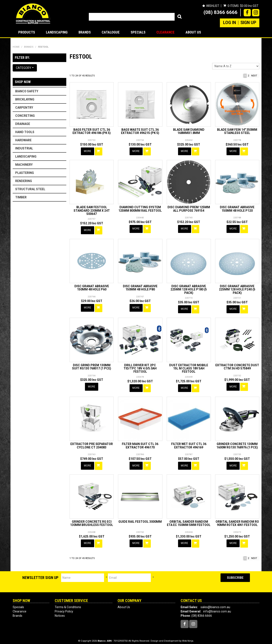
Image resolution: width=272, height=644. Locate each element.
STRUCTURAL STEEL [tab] (30, 189)
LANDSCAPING (57, 32)
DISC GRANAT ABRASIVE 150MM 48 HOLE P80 (140, 287)
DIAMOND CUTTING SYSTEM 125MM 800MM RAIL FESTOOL (140, 208)
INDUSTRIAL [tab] (24, 148)
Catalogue (111, 32)
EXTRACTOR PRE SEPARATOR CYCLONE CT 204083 (92, 443)
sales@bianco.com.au (215, 604)
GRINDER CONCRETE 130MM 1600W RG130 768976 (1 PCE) (237, 443)
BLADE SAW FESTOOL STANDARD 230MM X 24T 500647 (92, 210)
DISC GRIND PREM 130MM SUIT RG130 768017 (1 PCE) (92, 365)
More (88, 151)
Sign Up (248, 23)
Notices (60, 612)
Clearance (165, 32)
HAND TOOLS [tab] (25, 132)
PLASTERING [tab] (25, 173)
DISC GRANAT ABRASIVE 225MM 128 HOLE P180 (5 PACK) (189, 288)
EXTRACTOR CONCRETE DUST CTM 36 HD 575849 (237, 365)
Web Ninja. (188, 637)
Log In (230, 23)
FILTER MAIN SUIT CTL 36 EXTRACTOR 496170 (140, 443)
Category (25, 68)
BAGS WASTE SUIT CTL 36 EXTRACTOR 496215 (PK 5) (140, 131)
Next (254, 76)
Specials (138, 32)
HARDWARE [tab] (23, 140)
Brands (85, 32)
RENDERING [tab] (24, 181)
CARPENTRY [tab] (24, 108)
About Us (193, 32)
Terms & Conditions (68, 604)
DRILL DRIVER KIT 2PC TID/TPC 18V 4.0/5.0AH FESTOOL (140, 367)
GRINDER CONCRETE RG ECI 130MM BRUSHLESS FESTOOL (92, 520)
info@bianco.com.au (217, 608)
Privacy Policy (64, 608)
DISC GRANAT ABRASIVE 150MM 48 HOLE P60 (92, 287)
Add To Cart (99, 151)
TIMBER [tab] (21, 197)
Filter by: (22, 58)
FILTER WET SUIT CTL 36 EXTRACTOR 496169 (189, 443)
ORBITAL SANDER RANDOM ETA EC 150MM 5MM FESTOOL (189, 520)
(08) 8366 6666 (221, 12)
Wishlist (212, 6)
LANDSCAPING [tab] (26, 156)
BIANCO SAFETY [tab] (27, 91)
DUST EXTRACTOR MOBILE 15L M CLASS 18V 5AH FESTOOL (189, 367)
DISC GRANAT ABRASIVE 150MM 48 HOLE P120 (237, 208)
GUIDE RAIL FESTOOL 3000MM (140, 519)
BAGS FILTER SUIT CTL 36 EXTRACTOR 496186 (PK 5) (92, 131)
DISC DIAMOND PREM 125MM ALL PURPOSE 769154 (189, 208)
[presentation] (187, 579)
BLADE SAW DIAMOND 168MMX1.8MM (189, 131)
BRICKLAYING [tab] (25, 99)
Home (16, 47)
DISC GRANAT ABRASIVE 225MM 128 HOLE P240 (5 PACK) (237, 288)
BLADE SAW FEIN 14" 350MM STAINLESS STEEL (237, 131)
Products (27, 32)
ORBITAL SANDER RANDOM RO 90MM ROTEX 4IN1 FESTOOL (237, 520)
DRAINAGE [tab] (23, 124)
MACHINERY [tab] (24, 165)
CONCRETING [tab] (25, 116)
